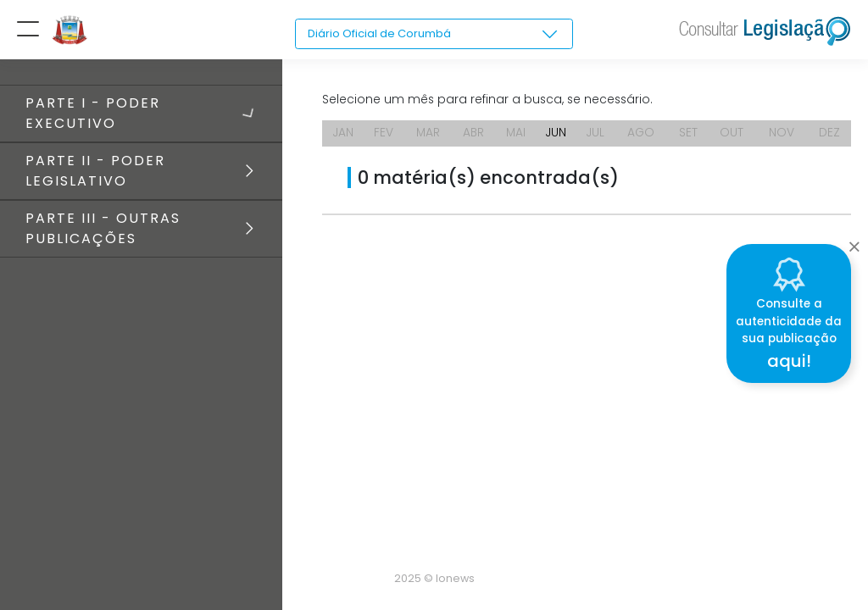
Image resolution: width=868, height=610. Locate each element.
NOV (783, 136)
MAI (517, 136)
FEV (384, 136)
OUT (734, 136)
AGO (645, 136)
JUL (598, 136)
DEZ (830, 136)
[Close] (854, 242)
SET (692, 136)
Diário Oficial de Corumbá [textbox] (384, 34)
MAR (428, 136)
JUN (559, 136)
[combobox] (434, 35)
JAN (344, 136)
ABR (475, 136)
